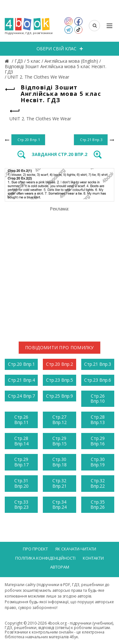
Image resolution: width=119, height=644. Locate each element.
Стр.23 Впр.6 (98, 380)
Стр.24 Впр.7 (21, 396)
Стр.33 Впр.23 (21, 505)
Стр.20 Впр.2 (60, 364)
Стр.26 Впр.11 (21, 420)
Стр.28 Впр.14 (21, 441)
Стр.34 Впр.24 (60, 505)
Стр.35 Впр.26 (98, 505)
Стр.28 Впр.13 (98, 420)
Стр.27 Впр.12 (60, 420)
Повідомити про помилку (60, 347)
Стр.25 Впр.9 (60, 396)
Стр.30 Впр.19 (98, 462)
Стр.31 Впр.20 (21, 483)
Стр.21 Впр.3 (98, 364)
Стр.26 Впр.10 (98, 399)
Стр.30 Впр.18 (60, 462)
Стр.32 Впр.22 (98, 483)
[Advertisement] (60, 271)
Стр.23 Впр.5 (60, 380)
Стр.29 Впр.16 (98, 441)
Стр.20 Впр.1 (21, 364)
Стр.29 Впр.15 (60, 441)
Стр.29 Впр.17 (21, 462)
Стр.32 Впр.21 (60, 483)
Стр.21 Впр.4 (21, 380)
